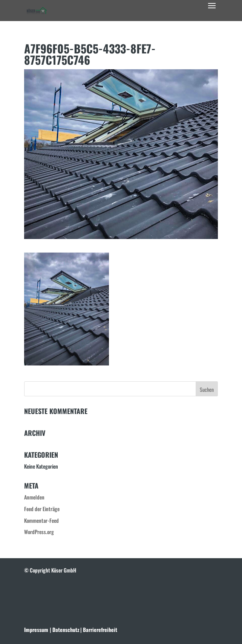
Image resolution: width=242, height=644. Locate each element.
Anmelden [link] (34, 497)
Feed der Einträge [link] (42, 509)
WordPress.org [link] (39, 532)
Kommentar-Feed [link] (41, 520)
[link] (37, 10)
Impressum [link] (36, 630)
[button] (212, 11)
